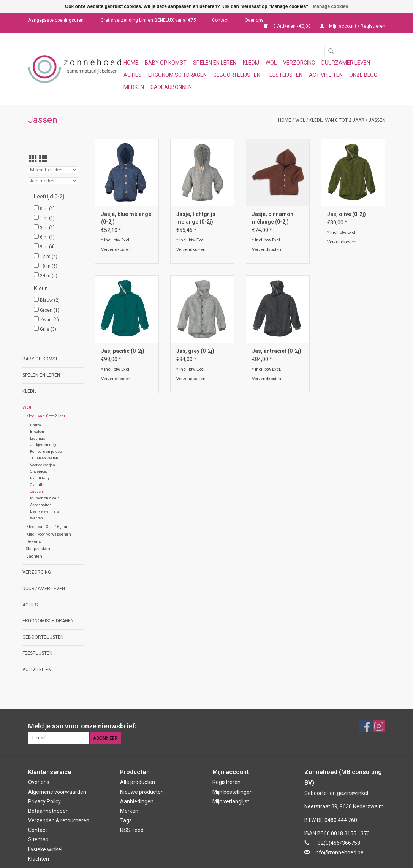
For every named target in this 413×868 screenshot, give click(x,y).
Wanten (36, 518)
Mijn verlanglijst (231, 801)
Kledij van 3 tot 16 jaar (47, 527)
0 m (47, 209)
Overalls (37, 485)
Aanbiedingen (137, 801)
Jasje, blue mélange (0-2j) (126, 218)
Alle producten (138, 782)
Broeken (37, 431)
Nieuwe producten (142, 792)
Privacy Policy (44, 801)
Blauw (50, 300)
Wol (271, 63)
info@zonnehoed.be (339, 852)
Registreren (226, 782)
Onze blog (363, 75)
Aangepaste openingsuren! (56, 20)
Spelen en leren (215, 63)
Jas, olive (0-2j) (347, 214)
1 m (47, 218)
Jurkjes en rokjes (45, 445)
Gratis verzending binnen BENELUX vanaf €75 (148, 20)
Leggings (38, 438)
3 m (47, 228)
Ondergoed (39, 471)
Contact (220, 20)
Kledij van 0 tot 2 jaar (337, 120)
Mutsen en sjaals (45, 498)
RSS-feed (132, 830)
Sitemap (38, 839)
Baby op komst (166, 63)
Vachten (34, 556)
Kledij (251, 63)
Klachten (39, 859)
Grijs (48, 329)
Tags (126, 820)
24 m (49, 276)
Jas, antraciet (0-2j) (277, 351)
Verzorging (299, 63)
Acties (133, 75)
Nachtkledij (40, 478)
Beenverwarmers (45, 511)
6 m (47, 237)
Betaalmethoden (48, 811)
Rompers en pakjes (46, 451)
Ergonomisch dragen (177, 75)
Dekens (34, 542)
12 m (49, 257)
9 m (47, 247)
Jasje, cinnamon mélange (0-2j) (273, 218)
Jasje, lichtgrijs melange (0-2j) (196, 218)
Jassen (377, 120)
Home (131, 63)
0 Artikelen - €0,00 (288, 26)
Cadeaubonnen (171, 87)
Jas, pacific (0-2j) (123, 351)
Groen (50, 310)
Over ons (254, 20)
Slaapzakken (38, 549)
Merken (134, 87)
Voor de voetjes (43, 465)
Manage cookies (330, 6)
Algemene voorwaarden (57, 792)
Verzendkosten (116, 250)
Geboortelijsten (237, 75)
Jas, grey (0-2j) (195, 351)
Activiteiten (326, 75)
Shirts (36, 425)
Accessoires (41, 505)
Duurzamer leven (346, 63)
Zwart (49, 320)
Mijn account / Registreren (352, 26)
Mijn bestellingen (233, 792)
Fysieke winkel (45, 849)
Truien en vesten (44, 458)
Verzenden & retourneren (59, 820)
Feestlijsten (285, 75)
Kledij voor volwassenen (49, 534)
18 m (49, 266)
